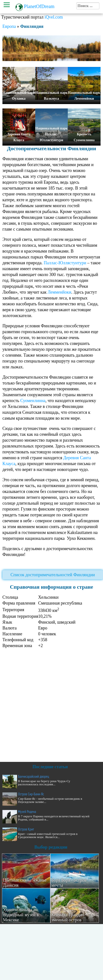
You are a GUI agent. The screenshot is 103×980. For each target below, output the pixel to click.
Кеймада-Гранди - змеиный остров (68, 917)
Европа (9, 26)
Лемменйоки (60, 292)
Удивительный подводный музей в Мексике (21, 915)
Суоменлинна (33, 401)
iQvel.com (54, 17)
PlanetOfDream (39, 6)
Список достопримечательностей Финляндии (53, 575)
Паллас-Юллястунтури (65, 263)
